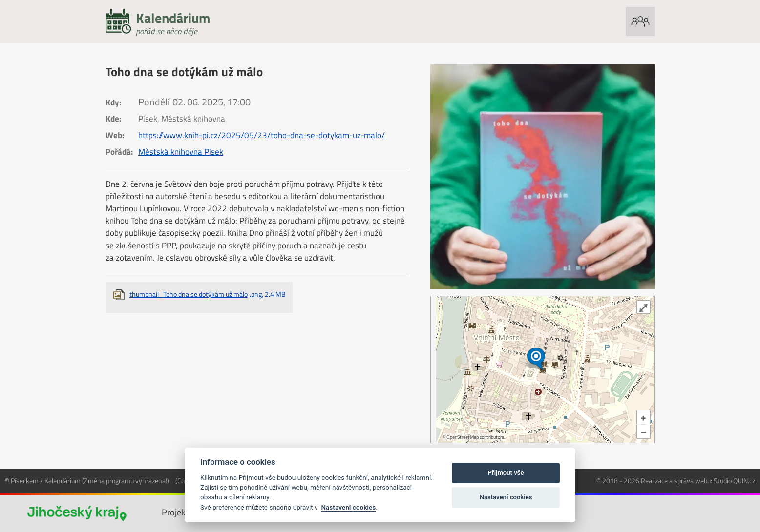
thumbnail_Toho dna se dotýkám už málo (208, 294)
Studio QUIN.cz (734, 481)
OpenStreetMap (463, 437)
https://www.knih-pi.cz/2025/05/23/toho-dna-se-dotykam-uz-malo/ (262, 135)
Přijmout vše (506, 473)
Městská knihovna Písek (181, 152)
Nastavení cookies (348, 507)
